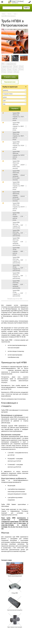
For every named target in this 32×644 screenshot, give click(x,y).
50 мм (15, 69)
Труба (15, 14)
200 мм (16, 72)
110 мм (4, 72)
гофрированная (11, 64)
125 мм (10, 72)
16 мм (15, 66)
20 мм (21, 66)
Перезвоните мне (10, 82)
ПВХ (3, 64)
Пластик (10, 14)
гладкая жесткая (7, 66)
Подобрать (15, 108)
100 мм (21, 69)
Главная (4, 14)
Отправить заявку (10, 77)
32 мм (9, 69)
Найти (27, 8)
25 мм (4, 69)
